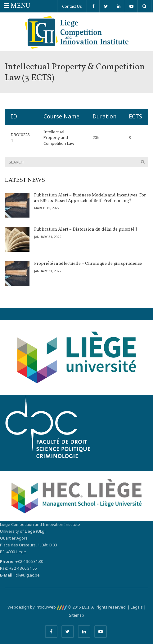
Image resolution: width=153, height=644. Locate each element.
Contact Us (72, 6)
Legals (137, 607)
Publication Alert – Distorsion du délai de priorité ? (86, 230)
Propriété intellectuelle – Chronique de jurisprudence (88, 264)
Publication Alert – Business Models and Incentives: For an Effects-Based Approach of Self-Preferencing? (90, 198)
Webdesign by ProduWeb (37, 607)
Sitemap (76, 615)
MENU (17, 6)
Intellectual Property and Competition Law (59, 138)
